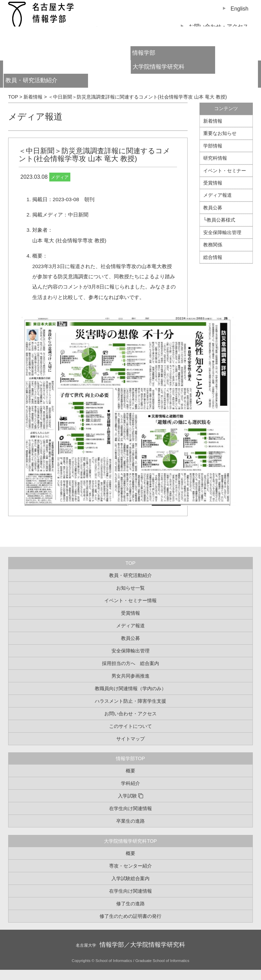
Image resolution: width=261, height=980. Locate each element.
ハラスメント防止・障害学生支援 (130, 701)
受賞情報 (213, 183)
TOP (130, 563)
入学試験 (127, 796)
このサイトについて (130, 726)
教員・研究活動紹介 (43, 82)
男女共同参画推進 (130, 676)
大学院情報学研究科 (159, 67)
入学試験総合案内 (130, 878)
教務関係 (213, 245)
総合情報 (213, 257)
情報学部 (144, 53)
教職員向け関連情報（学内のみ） (130, 688)
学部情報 (213, 146)
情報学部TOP (130, 758)
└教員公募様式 (219, 220)
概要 (130, 771)
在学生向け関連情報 (130, 808)
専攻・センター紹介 (130, 866)
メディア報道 (35, 117)
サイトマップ (130, 739)
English (240, 9)
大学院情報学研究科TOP (130, 841)
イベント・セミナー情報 (130, 600)
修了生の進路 (130, 904)
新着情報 (213, 121)
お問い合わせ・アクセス (130, 714)
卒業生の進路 (130, 821)
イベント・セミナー (225, 171)
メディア (60, 177)
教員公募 (213, 208)
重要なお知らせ (220, 133)
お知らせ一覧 (130, 588)
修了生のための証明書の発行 (130, 916)
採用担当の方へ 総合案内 (130, 663)
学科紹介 (130, 783)
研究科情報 (215, 158)
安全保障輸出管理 (222, 232)
